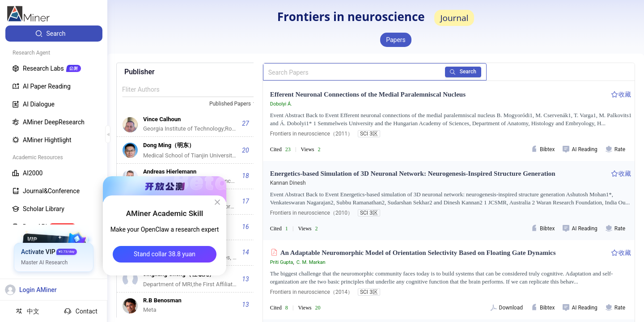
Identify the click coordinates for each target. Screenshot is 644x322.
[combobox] (234, 104)
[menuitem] (54, 34)
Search (463, 72)
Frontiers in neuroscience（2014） (311, 292)
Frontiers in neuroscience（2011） (311, 134)
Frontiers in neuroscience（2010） (311, 213)
